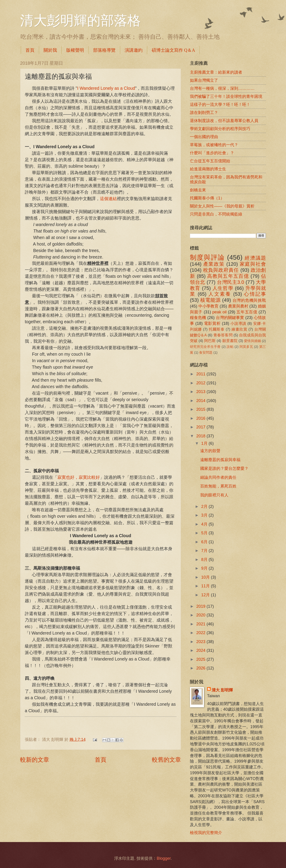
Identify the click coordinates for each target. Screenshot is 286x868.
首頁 (30, 50)
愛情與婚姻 (252, 341)
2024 (201, 650)
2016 (201, 418)
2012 (201, 383)
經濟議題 (255, 258)
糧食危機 (198, 317)
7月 (205, 551)
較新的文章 (35, 760)
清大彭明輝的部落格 (80, 21)
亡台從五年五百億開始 (210, 161)
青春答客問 (223, 335)
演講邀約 (134, 50)
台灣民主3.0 (230, 282)
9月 (205, 568)
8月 (205, 559)
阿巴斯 (210, 341)
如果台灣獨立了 (204, 80)
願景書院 (230, 341)
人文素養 (220, 294)
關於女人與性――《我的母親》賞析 (222, 206)
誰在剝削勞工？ (204, 112)
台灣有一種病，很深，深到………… (222, 88)
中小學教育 (208, 306)
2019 (201, 606)
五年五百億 (247, 312)
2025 (201, 659)
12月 (206, 595)
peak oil (219, 312)
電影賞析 (212, 323)
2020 (201, 615)
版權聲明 (75, 50)
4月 (205, 524)
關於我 (50, 50)
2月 (205, 506)
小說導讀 (238, 324)
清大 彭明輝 (222, 690)
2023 (201, 642)
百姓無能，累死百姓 (218, 486)
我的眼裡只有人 (214, 495)
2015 (201, 409)
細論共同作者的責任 (218, 477)
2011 (201, 374)
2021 (201, 624)
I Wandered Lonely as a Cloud (106, 88)
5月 (205, 533)
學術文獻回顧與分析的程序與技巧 (220, 129)
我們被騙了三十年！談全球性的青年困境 (226, 96)
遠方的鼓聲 (210, 451)
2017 (201, 427)
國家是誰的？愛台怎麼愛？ (224, 468)
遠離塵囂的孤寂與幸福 (220, 460)
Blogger (164, 858)
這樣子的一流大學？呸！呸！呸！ (220, 104)
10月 (206, 577)
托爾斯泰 (217, 329)
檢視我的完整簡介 (206, 833)
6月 (205, 542)
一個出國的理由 (204, 137)
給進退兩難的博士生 (208, 169)
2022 (201, 633)
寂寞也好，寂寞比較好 (79, 477)
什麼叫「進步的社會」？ (212, 153)
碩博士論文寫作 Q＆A (173, 50)
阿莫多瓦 (246, 347)
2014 (201, 401)
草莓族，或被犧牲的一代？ (214, 145)
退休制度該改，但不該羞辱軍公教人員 (224, 121)
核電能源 (210, 300)
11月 (206, 586)
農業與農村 (238, 306)
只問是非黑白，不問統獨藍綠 (216, 214)
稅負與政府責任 (221, 270)
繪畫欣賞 (239, 329)
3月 (205, 515)
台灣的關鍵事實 (230, 317)
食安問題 (206, 353)
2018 (201, 436)
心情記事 (255, 294)
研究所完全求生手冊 (205, 347)
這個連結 (108, 199)
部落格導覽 (104, 50)
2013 (201, 392)
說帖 (230, 347)
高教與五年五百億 (228, 276)
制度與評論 (207, 257)
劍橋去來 (198, 190)
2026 (201, 668)
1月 (205, 443)
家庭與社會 (253, 264)
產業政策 (214, 264)
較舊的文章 (166, 760)
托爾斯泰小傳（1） (207, 198)
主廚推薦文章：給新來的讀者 (216, 72)
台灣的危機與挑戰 (249, 300)
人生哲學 (223, 288)
